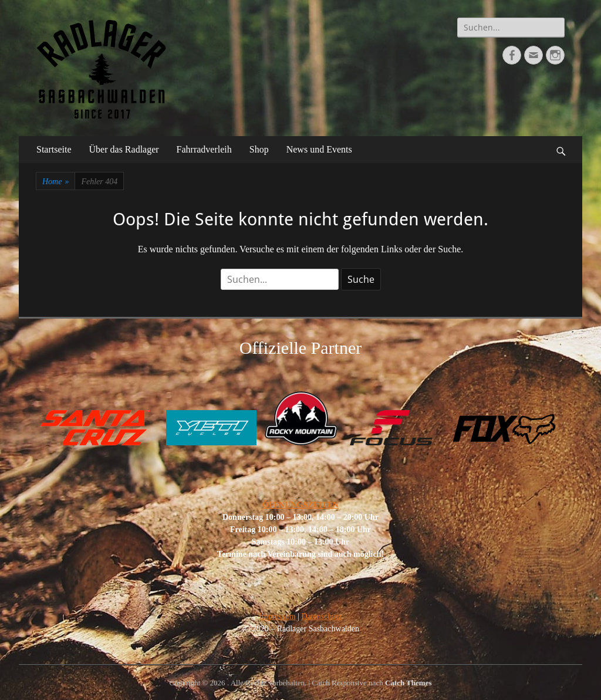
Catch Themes (408, 683)
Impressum (277, 616)
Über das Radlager (124, 149)
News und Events (319, 149)
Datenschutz (321, 616)
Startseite (54, 149)
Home (55, 182)
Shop (259, 149)
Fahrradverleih (204, 149)
